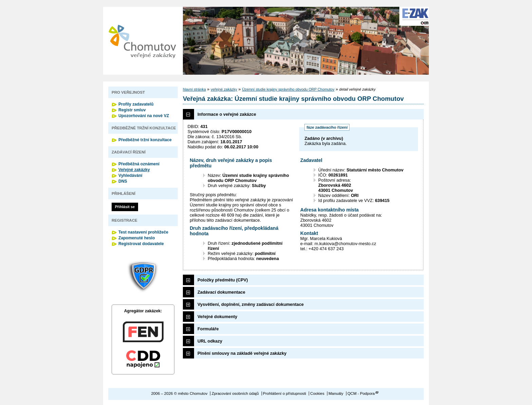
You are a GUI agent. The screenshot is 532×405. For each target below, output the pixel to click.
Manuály (336, 393)
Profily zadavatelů (136, 104)
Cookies (317, 393)
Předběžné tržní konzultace (145, 140)
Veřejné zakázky (134, 170)
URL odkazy (210, 341)
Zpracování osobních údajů (235, 393)
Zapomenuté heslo (137, 238)
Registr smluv (132, 110)
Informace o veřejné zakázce (227, 114)
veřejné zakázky (224, 89)
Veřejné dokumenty (217, 317)
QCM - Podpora (361, 393)
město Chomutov (142, 41)
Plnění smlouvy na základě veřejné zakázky (242, 353)
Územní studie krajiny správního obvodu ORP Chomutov (288, 89)
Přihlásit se (125, 207)
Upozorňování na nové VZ (144, 116)
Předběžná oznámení (139, 164)
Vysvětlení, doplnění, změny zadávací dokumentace (251, 304)
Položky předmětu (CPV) (223, 280)
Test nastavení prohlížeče (143, 232)
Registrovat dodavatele (141, 244)
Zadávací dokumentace (221, 292)
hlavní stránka (194, 89)
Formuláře (208, 329)
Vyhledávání (130, 176)
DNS (123, 181)
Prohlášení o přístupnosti (284, 393)
